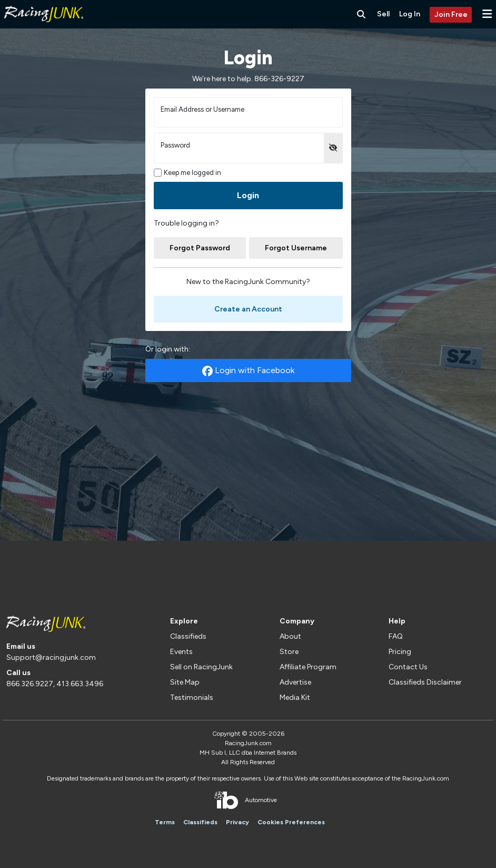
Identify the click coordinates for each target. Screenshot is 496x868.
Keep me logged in (188, 173)
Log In (410, 14)
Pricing (400, 652)
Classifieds (188, 636)
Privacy (237, 822)
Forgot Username (296, 248)
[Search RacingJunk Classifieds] (361, 14)
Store (289, 652)
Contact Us (408, 667)
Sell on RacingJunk (201, 667)
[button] (487, 14)
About (290, 636)
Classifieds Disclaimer (425, 682)
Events (181, 652)
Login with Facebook (248, 371)
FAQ (396, 636)
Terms (165, 822)
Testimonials (192, 698)
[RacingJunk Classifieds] (44, 26)
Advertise (295, 682)
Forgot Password (200, 248)
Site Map (185, 682)
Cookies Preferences (291, 822)
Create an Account (248, 309)
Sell (383, 14)
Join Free (451, 14)
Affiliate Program (308, 667)
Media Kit (295, 698)
